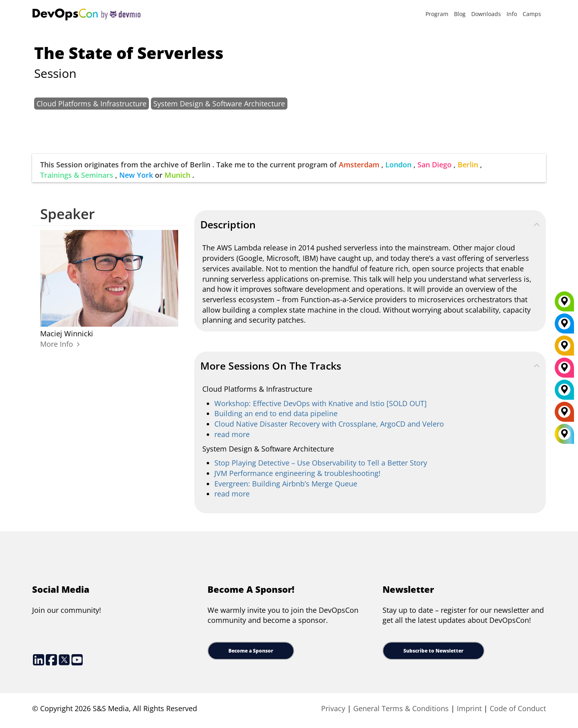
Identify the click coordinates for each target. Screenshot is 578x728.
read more (232, 434)
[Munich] (564, 304)
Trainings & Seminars (77, 175)
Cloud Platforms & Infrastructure (92, 104)
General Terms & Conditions (401, 708)
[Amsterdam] (564, 415)
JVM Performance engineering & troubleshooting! (297, 473)
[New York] (564, 326)
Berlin (468, 165)
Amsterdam (359, 165)
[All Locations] (564, 434)
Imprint (469, 708)
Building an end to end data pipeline (276, 413)
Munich (177, 175)
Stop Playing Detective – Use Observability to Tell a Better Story (321, 463)
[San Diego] (564, 370)
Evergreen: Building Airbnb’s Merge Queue (286, 484)
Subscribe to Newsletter (433, 651)
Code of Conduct (518, 708)
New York (136, 175)
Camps (532, 14)
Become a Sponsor (251, 651)
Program (437, 14)
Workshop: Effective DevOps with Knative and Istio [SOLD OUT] (321, 403)
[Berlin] (564, 348)
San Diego (435, 165)
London (398, 165)
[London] (564, 392)
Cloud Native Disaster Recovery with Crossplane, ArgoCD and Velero (329, 424)
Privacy (333, 708)
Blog (460, 14)
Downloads (486, 14)
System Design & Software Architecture (219, 104)
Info (512, 14)
